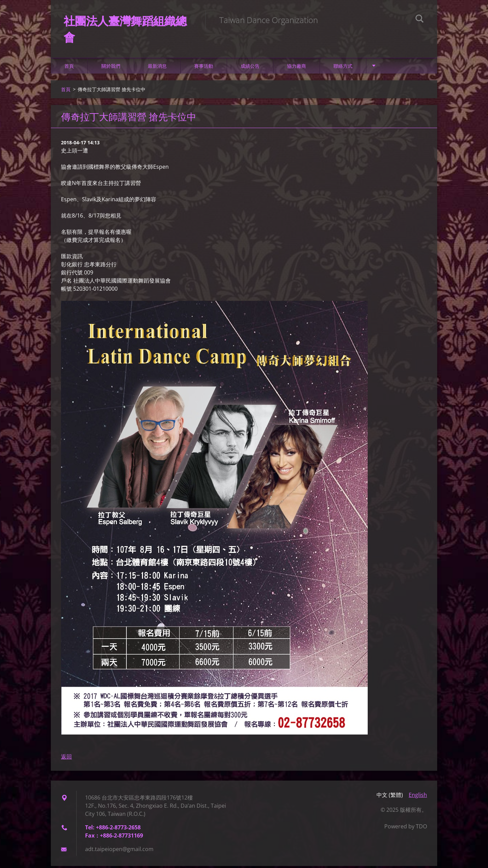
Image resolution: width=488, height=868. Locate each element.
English (418, 797)
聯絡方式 (343, 68)
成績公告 (250, 68)
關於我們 (111, 68)
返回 (66, 759)
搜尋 (420, 20)
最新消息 (157, 68)
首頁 (69, 68)
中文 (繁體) (390, 797)
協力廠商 (297, 68)
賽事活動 (204, 68)
